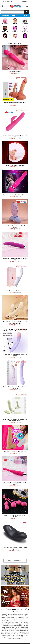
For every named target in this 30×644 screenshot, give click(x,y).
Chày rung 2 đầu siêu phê (15, 72)
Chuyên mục (5, 16)
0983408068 (9, 2)
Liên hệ (25, 16)
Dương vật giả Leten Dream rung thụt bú (15, 165)
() (27, 6)
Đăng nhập (24, 2)
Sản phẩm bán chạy (15, 44)
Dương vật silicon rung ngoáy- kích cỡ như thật (15, 452)
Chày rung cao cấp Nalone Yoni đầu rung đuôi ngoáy (15, 195)
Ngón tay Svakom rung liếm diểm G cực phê (15, 291)
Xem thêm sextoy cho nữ (15, 561)
